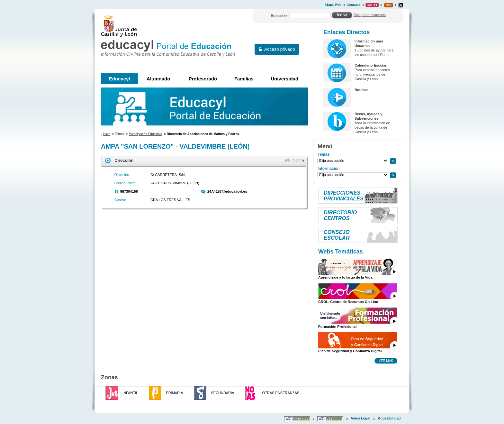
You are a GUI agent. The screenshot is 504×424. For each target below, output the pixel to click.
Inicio (107, 134)
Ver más (386, 361)
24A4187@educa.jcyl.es (227, 191)
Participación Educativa (146, 134)
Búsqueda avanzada (370, 15)
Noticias (361, 90)
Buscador (279, 16)
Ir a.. (393, 161)
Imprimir (298, 160)
